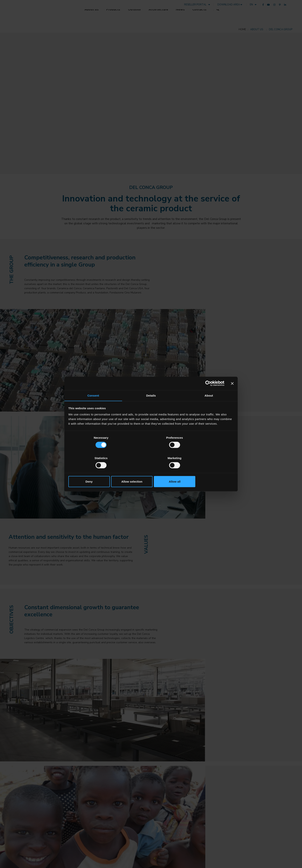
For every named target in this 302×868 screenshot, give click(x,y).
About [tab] (209, 406)
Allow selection (151, 471)
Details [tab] (151, 406)
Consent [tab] (93, 406)
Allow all (206, 471)
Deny (96, 471)
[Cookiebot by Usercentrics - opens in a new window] (207, 394)
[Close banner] (232, 394)
